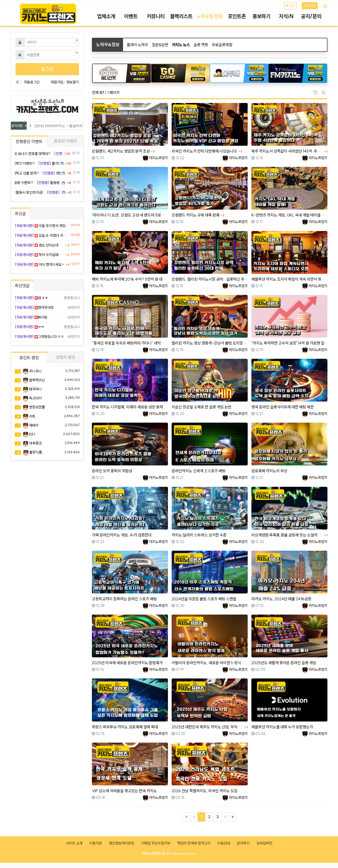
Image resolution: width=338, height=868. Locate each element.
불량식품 (36, 452)
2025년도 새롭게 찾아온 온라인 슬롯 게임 (284, 663)
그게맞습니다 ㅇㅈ (39, 337)
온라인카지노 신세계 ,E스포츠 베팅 (199, 471)
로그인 (290, 6)
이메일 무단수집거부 (156, 843)
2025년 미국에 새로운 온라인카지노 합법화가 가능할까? (130, 663)
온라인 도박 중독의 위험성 (112, 471)
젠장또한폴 (37, 407)
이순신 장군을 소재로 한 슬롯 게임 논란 (201, 407)
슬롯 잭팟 (201, 45)
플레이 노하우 (137, 45)
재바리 (34, 425)
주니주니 (35, 371)
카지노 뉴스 (181, 45)
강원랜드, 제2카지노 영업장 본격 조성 (121, 151)
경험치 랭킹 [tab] (65, 357)
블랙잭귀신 (37, 380)
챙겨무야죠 (34, 308)
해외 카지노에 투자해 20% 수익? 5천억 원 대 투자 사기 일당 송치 (130, 279)
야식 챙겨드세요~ (39, 265)
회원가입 (310, 6)
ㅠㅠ (29, 327)
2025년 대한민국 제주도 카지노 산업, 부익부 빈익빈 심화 (207, 727)
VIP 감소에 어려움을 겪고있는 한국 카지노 (124, 791)
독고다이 (35, 398)
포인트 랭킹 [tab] (29, 358)
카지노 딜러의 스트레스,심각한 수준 (199, 535)
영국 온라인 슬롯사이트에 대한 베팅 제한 (283, 407)
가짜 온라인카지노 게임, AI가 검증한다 (122, 535)
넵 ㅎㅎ (31, 298)
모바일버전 (264, 843)
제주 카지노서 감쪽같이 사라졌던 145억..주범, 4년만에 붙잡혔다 (287, 151)
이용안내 (224, 843)
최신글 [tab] (20, 214)
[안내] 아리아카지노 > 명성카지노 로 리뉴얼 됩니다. (74, 126)
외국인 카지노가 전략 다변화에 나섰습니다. (205, 151)
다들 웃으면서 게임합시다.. (42, 226)
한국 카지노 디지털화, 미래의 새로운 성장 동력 (127, 407)
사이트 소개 (74, 843)
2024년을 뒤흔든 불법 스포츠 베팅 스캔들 (204, 599)
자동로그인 (32, 82)
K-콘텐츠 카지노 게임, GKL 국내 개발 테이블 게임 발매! (289, 215)
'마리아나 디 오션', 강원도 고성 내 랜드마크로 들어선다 (130, 215)
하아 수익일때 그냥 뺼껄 (39, 255)
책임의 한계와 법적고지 (194, 843)
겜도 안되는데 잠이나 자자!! (40, 245)
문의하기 (243, 843)
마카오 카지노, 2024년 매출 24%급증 (281, 599)
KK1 (32, 434)
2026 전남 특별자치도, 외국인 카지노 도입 (205, 791)
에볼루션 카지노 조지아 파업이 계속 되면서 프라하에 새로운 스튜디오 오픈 (289, 279)
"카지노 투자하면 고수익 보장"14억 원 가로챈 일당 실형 (289, 343)
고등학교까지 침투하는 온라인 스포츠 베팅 (124, 599)
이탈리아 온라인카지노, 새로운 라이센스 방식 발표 (210, 663)
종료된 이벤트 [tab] (65, 141)
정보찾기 (73, 82)
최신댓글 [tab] (22, 286)
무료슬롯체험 (222, 45)
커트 (32, 416)
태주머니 (35, 389)
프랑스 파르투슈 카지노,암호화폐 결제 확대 (125, 727)
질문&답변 (160, 45)
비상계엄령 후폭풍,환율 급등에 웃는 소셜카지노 (287, 535)
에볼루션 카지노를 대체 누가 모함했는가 (282, 727)
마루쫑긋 (35, 443)
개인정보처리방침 (121, 843)
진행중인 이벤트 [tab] (29, 141)
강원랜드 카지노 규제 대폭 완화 (196, 215)
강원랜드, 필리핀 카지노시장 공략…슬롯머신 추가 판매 (210, 279)
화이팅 (31, 317)
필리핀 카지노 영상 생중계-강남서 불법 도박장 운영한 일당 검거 (210, 343)
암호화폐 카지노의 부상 (269, 471)
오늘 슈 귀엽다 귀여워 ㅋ (42, 235)
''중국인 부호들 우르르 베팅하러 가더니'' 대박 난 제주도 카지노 (130, 343)
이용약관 (96, 843)
